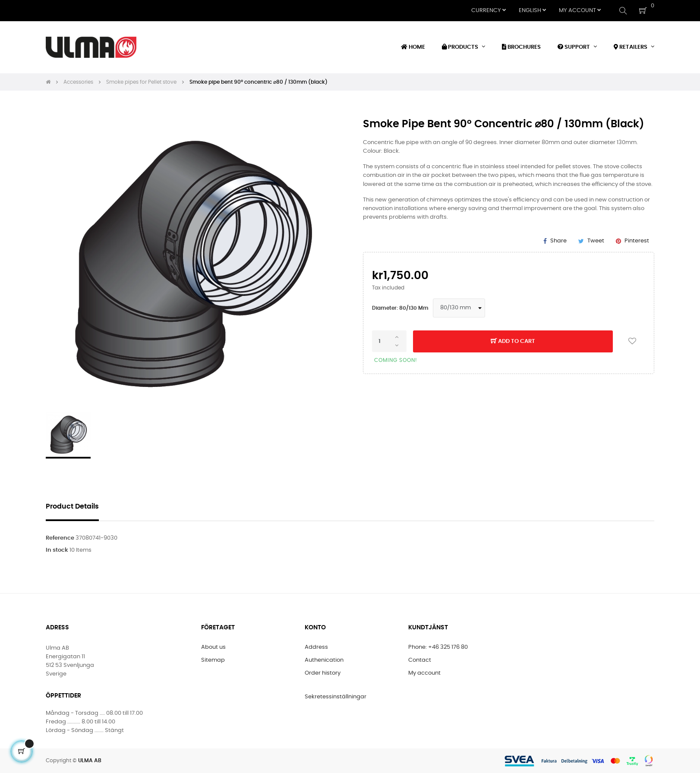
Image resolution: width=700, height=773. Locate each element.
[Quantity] (389, 341)
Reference (60, 538)
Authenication (324, 660)
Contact (420, 660)
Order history (323, 673)
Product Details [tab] (72, 507)
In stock (57, 550)
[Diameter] (459, 308)
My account (424, 673)
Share (558, 241)
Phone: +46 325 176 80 (438, 647)
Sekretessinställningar (336, 697)
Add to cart (513, 342)
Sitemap (213, 660)
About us (213, 647)
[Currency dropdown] (489, 11)
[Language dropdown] (532, 11)
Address (316, 647)
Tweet (596, 241)
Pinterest (637, 241)
